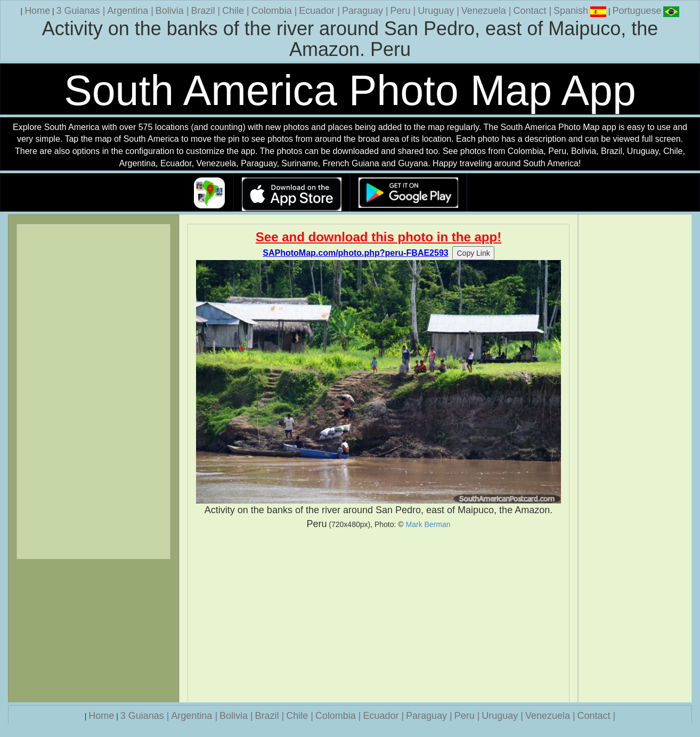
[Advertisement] (379, 616)
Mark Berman (428, 524)
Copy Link (473, 253)
